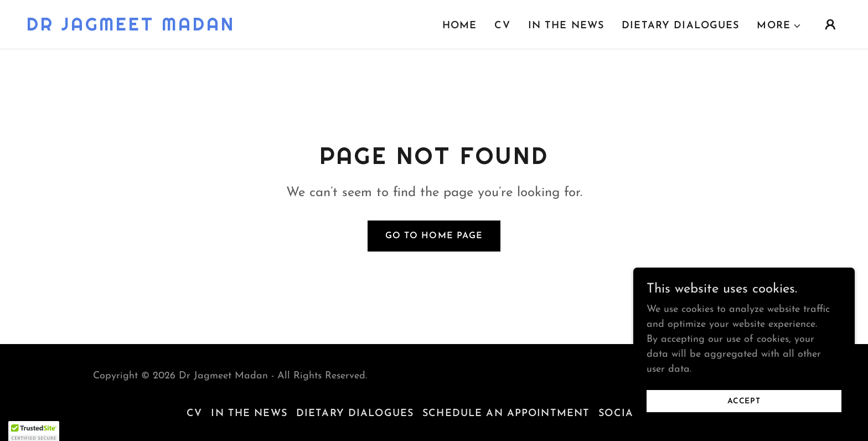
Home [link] (460, 26)
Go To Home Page (434, 236)
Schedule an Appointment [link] (506, 414)
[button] (779, 26)
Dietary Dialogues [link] (680, 26)
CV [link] (502, 26)
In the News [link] (566, 26)
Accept (744, 401)
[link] (131, 28)
